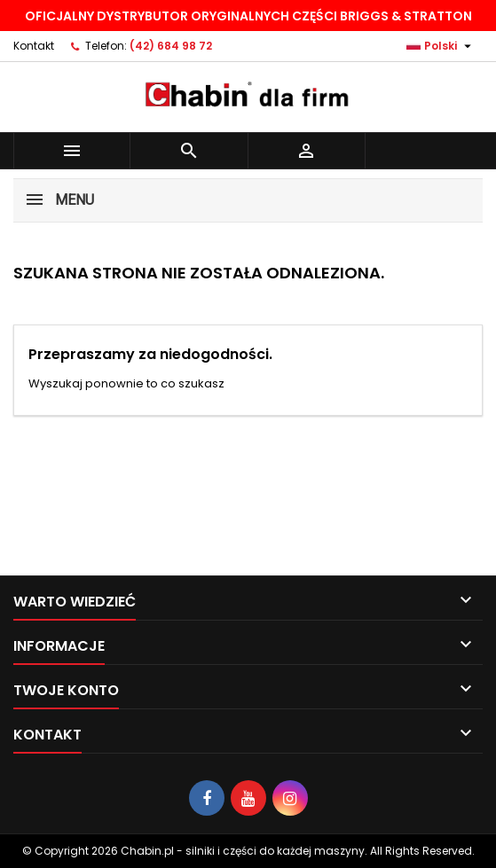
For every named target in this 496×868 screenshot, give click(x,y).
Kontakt (34, 46)
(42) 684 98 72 (171, 46)
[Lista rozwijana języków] (441, 46)
